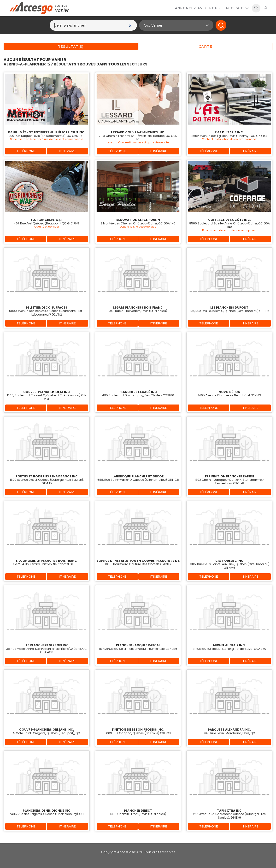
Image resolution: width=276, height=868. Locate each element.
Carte (206, 47)
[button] (176, 25)
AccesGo (237, 8)
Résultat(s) (70, 47)
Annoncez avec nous (197, 8)
